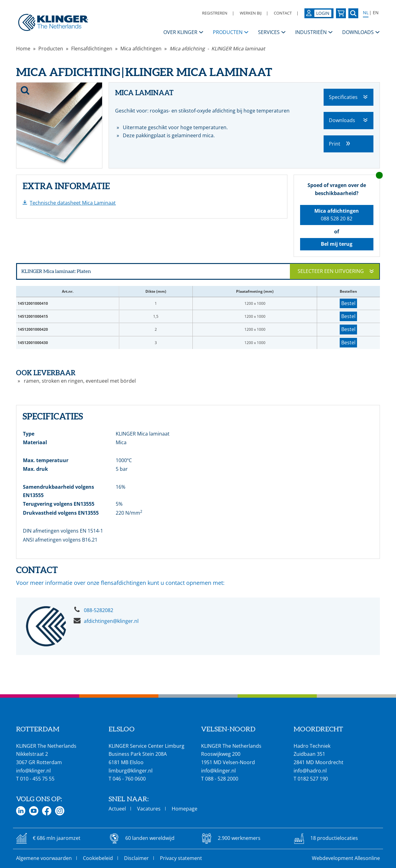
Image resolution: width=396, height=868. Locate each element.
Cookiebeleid (98, 858)
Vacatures (149, 809)
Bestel (348, 303)
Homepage (185, 809)
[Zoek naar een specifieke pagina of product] (353, 13)
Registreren (215, 13)
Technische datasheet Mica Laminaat (73, 203)
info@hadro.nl (310, 771)
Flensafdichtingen (92, 49)
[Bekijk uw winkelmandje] (341, 13)
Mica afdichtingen (141, 49)
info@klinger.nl (33, 771)
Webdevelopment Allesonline (346, 858)
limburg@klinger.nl (131, 771)
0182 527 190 (313, 779)
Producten (51, 49)
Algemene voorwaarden (44, 858)
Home (23, 49)
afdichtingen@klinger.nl (111, 621)
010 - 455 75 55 (37, 779)
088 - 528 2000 (222, 779)
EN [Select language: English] (376, 13)
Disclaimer (136, 858)
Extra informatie (66, 186)
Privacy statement (181, 858)
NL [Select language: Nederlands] (366, 13)
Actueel (117, 809)
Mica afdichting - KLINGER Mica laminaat (217, 49)
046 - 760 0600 (129, 779)
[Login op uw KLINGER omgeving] (319, 13)
